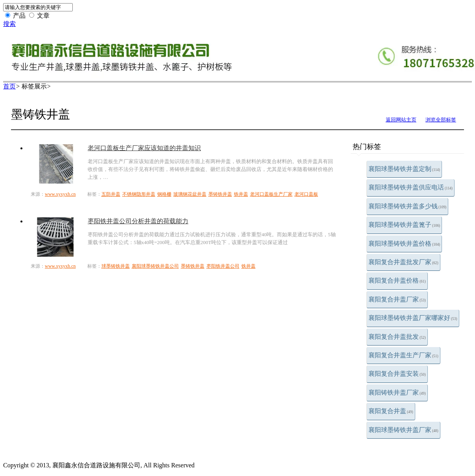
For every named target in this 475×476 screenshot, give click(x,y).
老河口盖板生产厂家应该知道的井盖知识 (144, 148)
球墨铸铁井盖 (116, 266)
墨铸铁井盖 (220, 194)
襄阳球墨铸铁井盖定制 (404, 169)
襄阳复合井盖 (391, 411)
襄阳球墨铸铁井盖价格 (404, 244)
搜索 (9, 24)
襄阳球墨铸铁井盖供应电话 (411, 187)
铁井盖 (241, 194)
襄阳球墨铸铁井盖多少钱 (407, 206)
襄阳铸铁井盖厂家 (397, 392)
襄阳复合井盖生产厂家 (403, 355)
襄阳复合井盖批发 (397, 337)
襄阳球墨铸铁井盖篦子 (404, 225)
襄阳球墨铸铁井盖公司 (155, 266)
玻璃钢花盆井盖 (190, 194)
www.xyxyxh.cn (60, 194)
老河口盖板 (306, 194)
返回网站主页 (401, 120)
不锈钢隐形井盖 (139, 194)
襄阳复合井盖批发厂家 (403, 262)
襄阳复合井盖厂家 (397, 299)
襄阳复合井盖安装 (397, 374)
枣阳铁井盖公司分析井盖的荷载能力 (138, 221)
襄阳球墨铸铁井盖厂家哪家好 (413, 318)
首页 (9, 86)
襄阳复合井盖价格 (397, 280)
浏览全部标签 (441, 120)
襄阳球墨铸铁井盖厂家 (403, 430)
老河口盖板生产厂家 (271, 194)
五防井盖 (111, 194)
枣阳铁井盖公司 (223, 266)
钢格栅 (164, 194)
